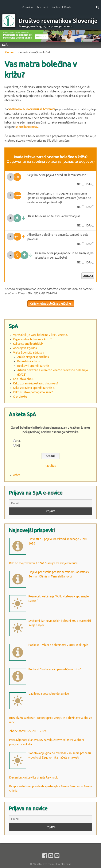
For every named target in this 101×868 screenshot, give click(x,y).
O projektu (20, 397)
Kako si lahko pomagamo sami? (33, 392)
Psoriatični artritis (29, 361)
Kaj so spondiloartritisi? (28, 344)
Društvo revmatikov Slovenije (55, 864)
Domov (10, 52)
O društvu (28, 7)
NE (79, 184)
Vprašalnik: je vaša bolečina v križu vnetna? (41, 335)
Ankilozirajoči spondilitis (33, 357)
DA (88, 184)
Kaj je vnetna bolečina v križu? (51, 304)
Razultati (50, 466)
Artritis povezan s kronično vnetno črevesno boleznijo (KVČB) (53, 372)
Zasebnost (43, 7)
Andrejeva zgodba (25, 348)
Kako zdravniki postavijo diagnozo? (36, 383)
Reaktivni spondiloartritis (33, 366)
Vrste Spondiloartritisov (29, 352)
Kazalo (68, 7)
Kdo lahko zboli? (24, 379)
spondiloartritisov (27, 127)
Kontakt (56, 7)
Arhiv (16, 475)
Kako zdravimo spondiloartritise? (34, 388)
